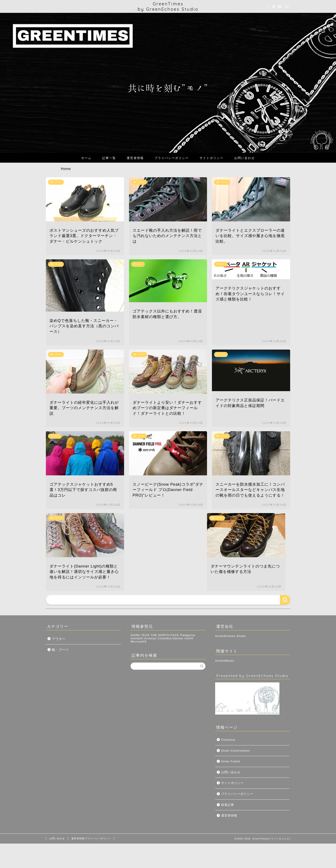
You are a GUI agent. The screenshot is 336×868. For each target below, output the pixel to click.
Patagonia (188, 635)
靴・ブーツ (60, 650)
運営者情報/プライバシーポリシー (91, 838)
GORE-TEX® (140, 635)
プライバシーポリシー (172, 158)
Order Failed (231, 761)
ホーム (86, 158)
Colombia (164, 638)
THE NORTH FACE (165, 635)
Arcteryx (150, 638)
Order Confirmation (235, 751)
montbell (137, 638)
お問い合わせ (244, 158)
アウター (59, 639)
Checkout (228, 740)
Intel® (189, 638)
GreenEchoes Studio (230, 636)
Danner (178, 638)
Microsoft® (139, 642)
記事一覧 (109, 158)
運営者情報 (135, 158)
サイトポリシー (211, 158)
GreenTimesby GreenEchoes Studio (168, 6)
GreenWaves (225, 661)
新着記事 (228, 805)
